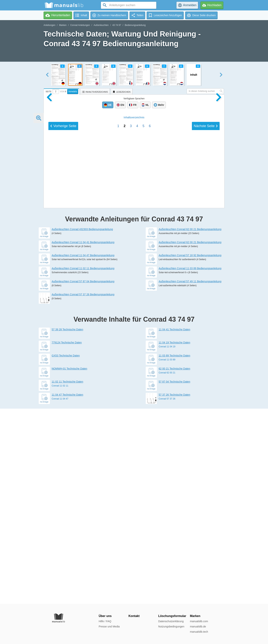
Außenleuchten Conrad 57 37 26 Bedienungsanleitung (83, 490)
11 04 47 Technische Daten (67, 590)
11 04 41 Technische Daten (174, 525)
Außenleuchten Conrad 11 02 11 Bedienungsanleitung (83, 463)
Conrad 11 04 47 (60, 594)
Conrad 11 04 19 (167, 542)
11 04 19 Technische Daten (174, 538)
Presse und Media (109, 626)
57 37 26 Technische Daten (174, 590)
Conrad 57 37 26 (167, 594)
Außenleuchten (101, 25)
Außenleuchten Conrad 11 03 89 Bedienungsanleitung (190, 463)
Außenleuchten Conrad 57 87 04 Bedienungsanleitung (83, 476)
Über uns (105, 616)
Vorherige (63, 379)
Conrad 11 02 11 (60, 581)
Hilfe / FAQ (105, 621)
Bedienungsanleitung (135, 25)
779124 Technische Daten (67, 538)
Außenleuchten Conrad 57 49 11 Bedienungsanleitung (190, 476)
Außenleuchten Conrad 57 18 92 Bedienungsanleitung (190, 450)
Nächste (206, 379)
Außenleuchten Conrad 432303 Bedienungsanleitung (82, 424)
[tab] (62, 91)
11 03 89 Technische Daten (174, 551)
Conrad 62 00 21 (167, 568)
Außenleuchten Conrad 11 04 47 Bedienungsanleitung (83, 450)
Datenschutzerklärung (171, 621)
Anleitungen (49, 25)
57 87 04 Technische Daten (174, 577)
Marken (63, 25)
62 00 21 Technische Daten (174, 564)
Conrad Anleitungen (80, 25)
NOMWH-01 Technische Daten (70, 564)
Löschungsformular (172, 616)
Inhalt (134, 371)
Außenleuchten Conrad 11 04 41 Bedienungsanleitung (83, 437)
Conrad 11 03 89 (167, 555)
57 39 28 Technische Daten (67, 525)
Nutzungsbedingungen (171, 626)
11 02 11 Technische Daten (67, 577)
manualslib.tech (199, 632)
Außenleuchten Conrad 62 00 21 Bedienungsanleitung (190, 424)
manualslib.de (198, 626)
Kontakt (134, 616)
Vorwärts (73, 91)
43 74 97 (117, 25)
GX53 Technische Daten (66, 551)
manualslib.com (199, 621)
